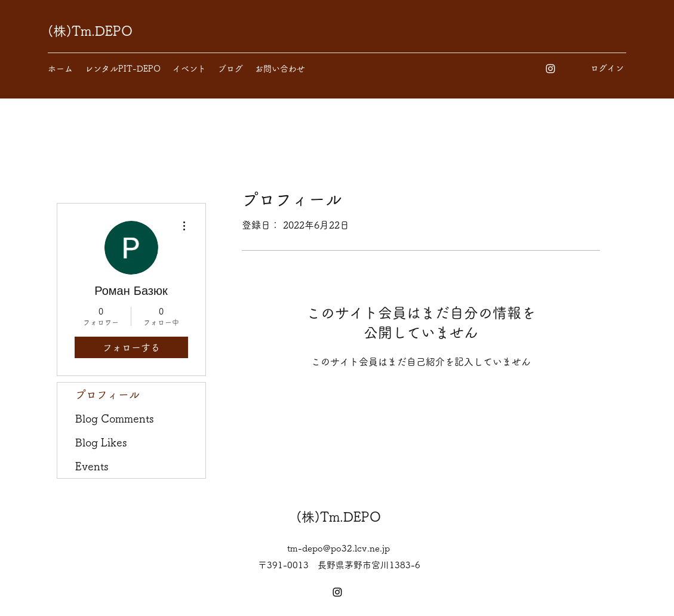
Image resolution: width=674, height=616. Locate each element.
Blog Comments (115, 418)
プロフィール (107, 395)
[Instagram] (550, 69)
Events (92, 466)
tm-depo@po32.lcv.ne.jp (338, 548)
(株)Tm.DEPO (90, 31)
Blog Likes (101, 442)
